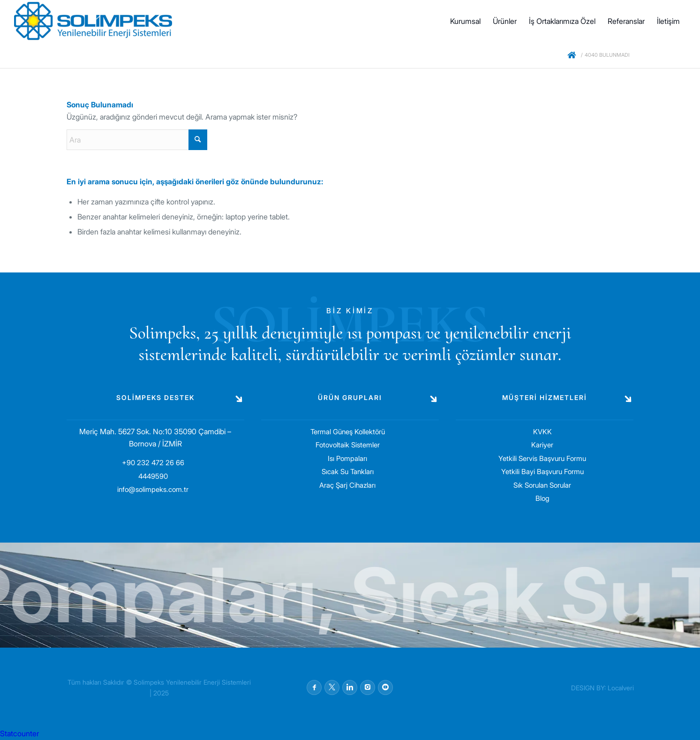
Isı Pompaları (347, 458)
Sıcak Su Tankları (348, 472)
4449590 (153, 476)
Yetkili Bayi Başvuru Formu (542, 472)
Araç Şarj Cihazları (347, 485)
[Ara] (137, 140)
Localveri (621, 688)
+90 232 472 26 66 (153, 463)
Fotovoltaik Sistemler (348, 445)
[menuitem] (465, 21)
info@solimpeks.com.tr (153, 489)
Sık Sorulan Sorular (542, 485)
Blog (542, 498)
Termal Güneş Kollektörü (348, 432)
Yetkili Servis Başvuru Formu (542, 458)
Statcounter (19, 733)
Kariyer (542, 445)
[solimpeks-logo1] (93, 21)
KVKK (542, 432)
